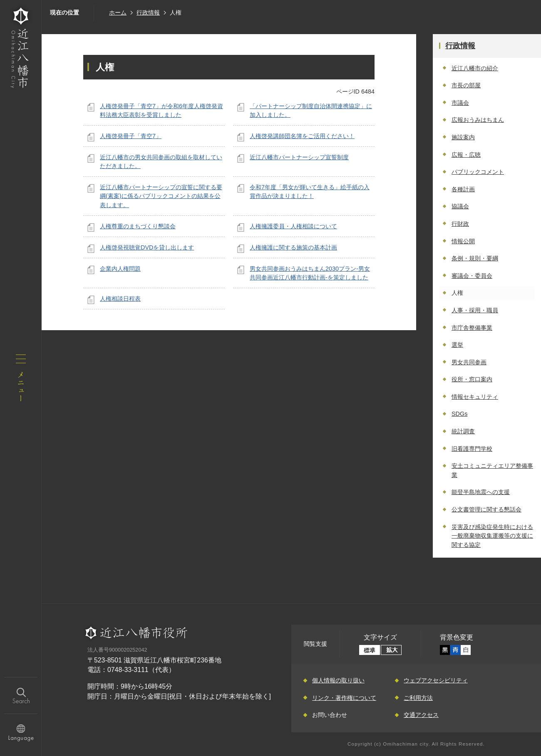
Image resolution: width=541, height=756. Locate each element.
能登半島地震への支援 (481, 492)
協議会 (460, 206)
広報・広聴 (466, 155)
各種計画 (463, 189)
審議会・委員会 (472, 276)
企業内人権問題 (120, 269)
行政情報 (148, 12)
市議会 (460, 103)
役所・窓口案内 (472, 379)
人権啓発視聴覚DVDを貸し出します (147, 247)
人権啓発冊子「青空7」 (131, 136)
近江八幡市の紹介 (475, 68)
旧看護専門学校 (472, 449)
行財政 (460, 224)
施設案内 (463, 137)
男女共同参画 (469, 362)
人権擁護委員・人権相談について (293, 226)
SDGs (459, 414)
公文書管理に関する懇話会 (486, 509)
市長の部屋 (466, 85)
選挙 (457, 345)
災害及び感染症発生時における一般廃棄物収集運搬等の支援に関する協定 (492, 536)
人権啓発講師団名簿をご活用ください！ (302, 136)
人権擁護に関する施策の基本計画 (293, 247)
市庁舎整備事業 (472, 328)
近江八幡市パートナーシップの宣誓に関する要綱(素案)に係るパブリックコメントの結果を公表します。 (161, 196)
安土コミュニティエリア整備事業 (492, 470)
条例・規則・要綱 (475, 258)
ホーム (118, 12)
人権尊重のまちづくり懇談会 (138, 226)
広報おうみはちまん (478, 120)
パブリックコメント (478, 172)
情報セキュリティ (475, 397)
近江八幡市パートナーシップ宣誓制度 (299, 157)
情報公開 (463, 241)
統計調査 (463, 431)
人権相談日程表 (120, 299)
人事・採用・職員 (475, 310)
